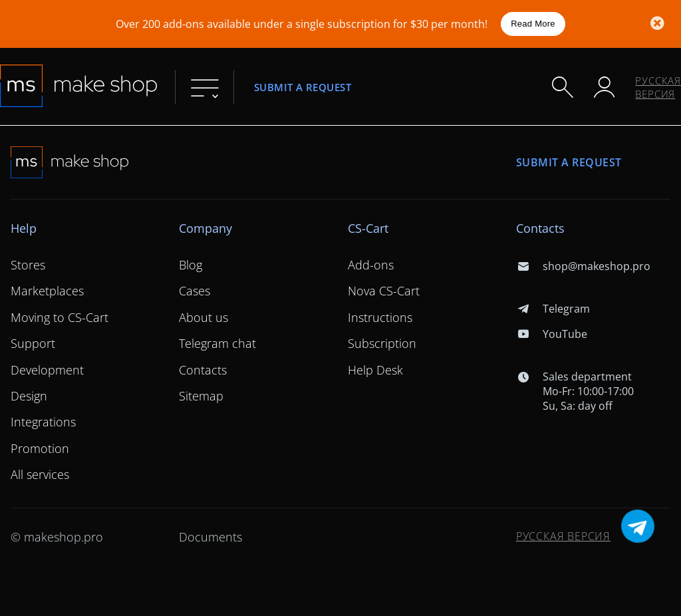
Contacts (203, 370)
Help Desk (375, 370)
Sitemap (201, 396)
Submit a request (303, 87)
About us (204, 317)
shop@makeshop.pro (583, 266)
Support (33, 343)
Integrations (43, 422)
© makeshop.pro (57, 537)
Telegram (553, 309)
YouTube (552, 334)
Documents (210, 537)
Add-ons (371, 265)
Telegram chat (217, 343)
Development (47, 370)
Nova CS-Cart (384, 291)
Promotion (40, 448)
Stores (28, 265)
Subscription (382, 343)
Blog (191, 265)
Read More (533, 24)
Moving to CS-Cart (60, 317)
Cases (195, 291)
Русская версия (658, 87)
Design (29, 396)
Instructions (380, 317)
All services (40, 474)
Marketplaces (47, 291)
